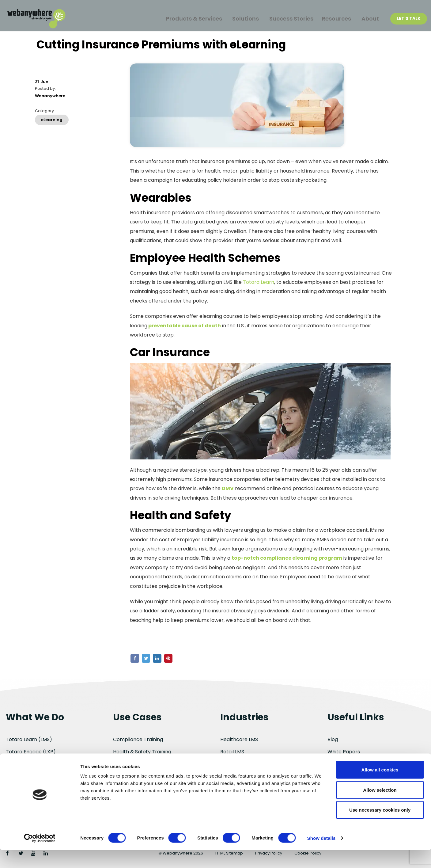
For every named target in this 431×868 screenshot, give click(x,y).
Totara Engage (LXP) (31, 752)
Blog (333, 739)
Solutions (237, 19)
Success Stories (285, 19)
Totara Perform (25, 764)
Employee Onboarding (140, 764)
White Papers (344, 752)
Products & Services (184, 19)
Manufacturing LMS (243, 764)
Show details (321, 856)
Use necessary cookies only (380, 828)
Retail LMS (232, 752)
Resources (334, 19)
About (369, 19)
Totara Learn (259, 285)
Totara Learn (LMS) (29, 739)
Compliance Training (138, 739)
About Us (338, 764)
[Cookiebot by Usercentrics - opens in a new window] (40, 856)
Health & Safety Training (142, 752)
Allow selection (380, 808)
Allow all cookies (380, 788)
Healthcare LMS (239, 739)
